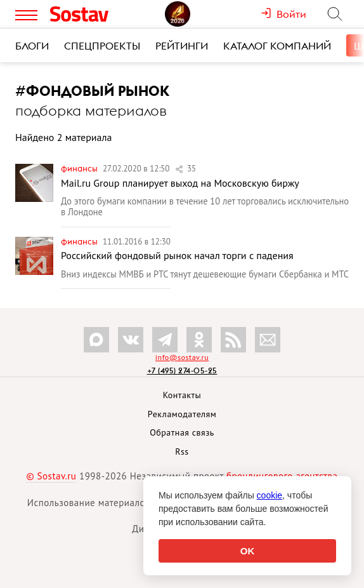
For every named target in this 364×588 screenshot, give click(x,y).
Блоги (32, 46)
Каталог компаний (277, 46)
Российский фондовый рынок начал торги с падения (177, 255)
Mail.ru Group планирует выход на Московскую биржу (180, 183)
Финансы (80, 168)
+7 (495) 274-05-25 (182, 371)
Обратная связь (182, 432)
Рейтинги (182, 46)
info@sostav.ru (182, 357)
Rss (182, 451)
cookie (270, 495)
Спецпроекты (102, 46)
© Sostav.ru (51, 476)
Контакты (182, 395)
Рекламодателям (182, 414)
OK (248, 551)
